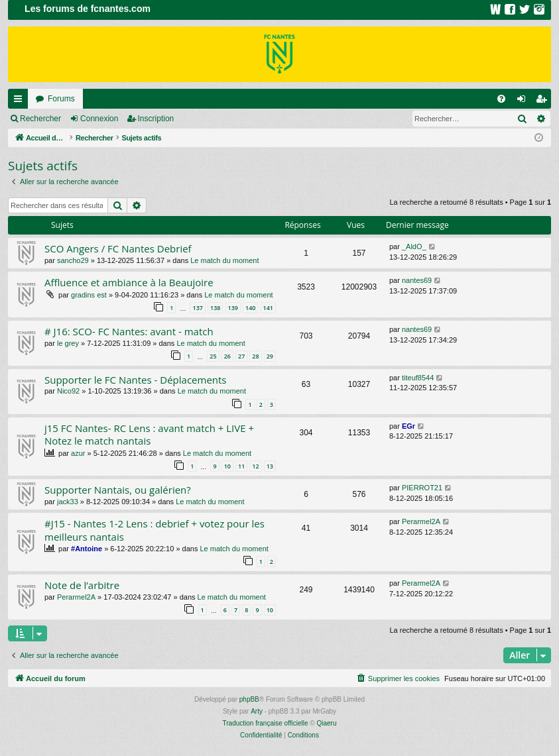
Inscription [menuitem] (544, 101)
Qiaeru (326, 723)
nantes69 (417, 280)
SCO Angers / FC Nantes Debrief (118, 248)
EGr (408, 426)
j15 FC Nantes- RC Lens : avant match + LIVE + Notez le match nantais (149, 434)
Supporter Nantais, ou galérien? (118, 490)
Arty (257, 711)
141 (268, 308)
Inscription (156, 119)
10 (227, 466)
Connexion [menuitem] (524, 101)
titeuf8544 (418, 378)
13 (270, 466)
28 (255, 356)
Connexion (99, 119)
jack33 (68, 502)
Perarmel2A (421, 521)
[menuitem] (501, 99)
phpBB (249, 699)
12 (255, 466)
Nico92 (68, 391)
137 (197, 308)
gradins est (89, 295)
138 (215, 308)
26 (227, 356)
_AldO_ (414, 246)
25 (213, 356)
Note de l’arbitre (82, 585)
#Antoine (87, 549)
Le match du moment (224, 260)
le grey (68, 343)
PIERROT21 (422, 488)
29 (270, 356)
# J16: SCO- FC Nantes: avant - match (129, 331)
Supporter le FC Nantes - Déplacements (136, 380)
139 (233, 308)
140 (250, 308)
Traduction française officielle (266, 723)
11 (241, 466)
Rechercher (40, 119)
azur (78, 453)
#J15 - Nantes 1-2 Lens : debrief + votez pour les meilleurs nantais (155, 530)
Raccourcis (21, 101)
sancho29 (73, 260)
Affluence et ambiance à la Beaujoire (129, 282)
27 (241, 356)
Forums (61, 99)
